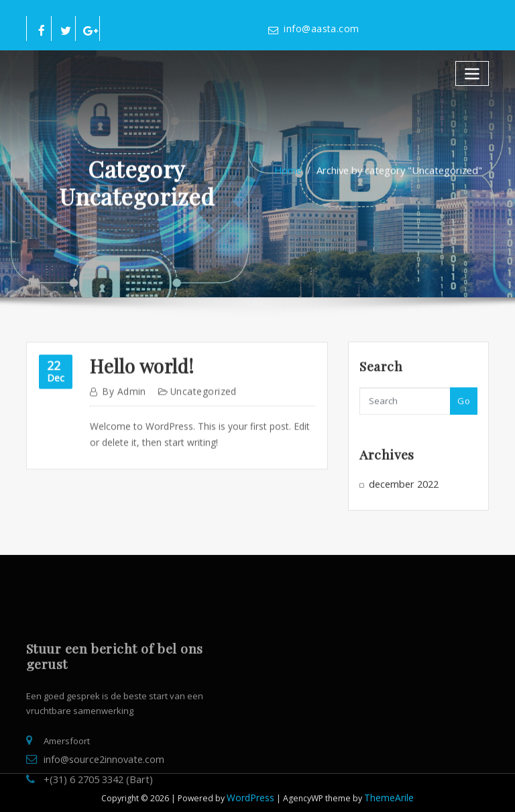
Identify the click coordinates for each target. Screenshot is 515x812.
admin (121, 404)
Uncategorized (196, 404)
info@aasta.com (317, 29)
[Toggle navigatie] (473, 71)
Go (464, 407)
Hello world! (136, 379)
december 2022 (400, 489)
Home (296, 177)
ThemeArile (387, 789)
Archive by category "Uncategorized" (397, 177)
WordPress (253, 789)
